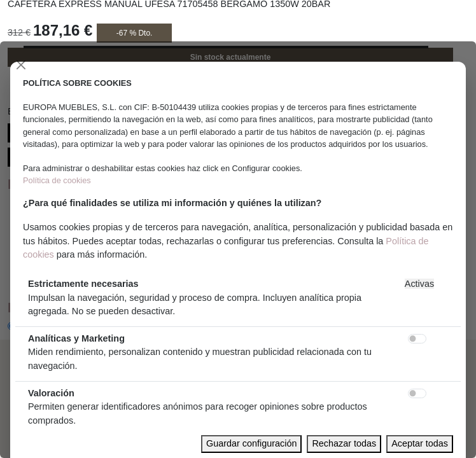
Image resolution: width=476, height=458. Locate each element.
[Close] (21, 65)
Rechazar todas (344, 443)
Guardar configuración (251, 443)
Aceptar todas (420, 443)
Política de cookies (57, 180)
